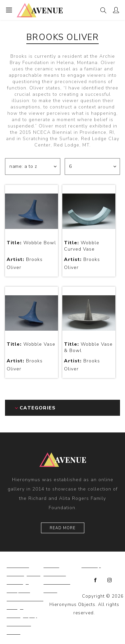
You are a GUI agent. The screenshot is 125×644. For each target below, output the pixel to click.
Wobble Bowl (31, 243)
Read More (63, 528)
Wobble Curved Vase (82, 246)
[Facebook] (96, 580)
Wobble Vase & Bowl (88, 347)
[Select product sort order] (33, 167)
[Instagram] (110, 580)
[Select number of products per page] (92, 167)
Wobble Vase (31, 344)
